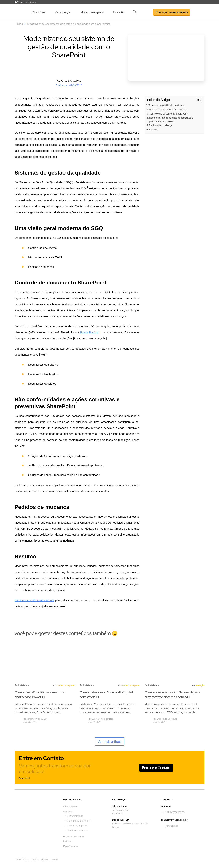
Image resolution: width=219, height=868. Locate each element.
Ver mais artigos (110, 742)
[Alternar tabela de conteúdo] (197, 100)
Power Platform (90, 333)
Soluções (68, 812)
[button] (136, 12)
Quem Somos (71, 807)
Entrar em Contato (156, 768)
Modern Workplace (92, 12)
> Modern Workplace (76, 826)
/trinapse (169, 826)
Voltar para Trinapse (26, 2)
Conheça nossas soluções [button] (172, 12)
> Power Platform (74, 816)
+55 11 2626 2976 (173, 812)
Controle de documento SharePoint (169, 114)
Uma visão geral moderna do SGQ (168, 109)
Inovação (119, 12)
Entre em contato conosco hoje (34, 600)
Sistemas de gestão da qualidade (166, 105)
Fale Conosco (70, 846)
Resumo (154, 129)
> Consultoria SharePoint (78, 821)
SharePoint (39, 12)
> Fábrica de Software (77, 831)
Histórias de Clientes (74, 836)
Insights (67, 841)
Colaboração (63, 12)
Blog (20, 24)
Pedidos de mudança (161, 125)
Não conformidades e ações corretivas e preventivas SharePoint (171, 120)
